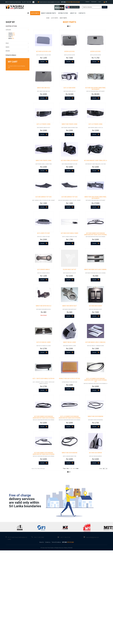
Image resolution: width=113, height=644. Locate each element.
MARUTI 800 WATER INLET (69, 314)
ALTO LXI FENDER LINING (44, 127)
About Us (42, 555)
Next (77, 481)
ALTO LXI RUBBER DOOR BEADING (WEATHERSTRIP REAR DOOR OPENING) (70, 429)
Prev (68, 481)
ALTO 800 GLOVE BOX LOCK (44, 53)
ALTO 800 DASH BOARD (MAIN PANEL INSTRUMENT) (96, 91)
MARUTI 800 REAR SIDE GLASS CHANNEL (95, 277)
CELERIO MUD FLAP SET (69, 277)
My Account (94, 2)
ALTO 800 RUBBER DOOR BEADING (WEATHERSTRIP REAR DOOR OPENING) (44, 429)
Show (101, 481)
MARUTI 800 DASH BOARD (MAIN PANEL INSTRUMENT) (95, 203)
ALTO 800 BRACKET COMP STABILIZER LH (96, 165)
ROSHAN (70, 561)
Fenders (10, 33)
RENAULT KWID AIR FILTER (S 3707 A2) (69, 389)
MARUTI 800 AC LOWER (69, 352)
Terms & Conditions (56, 555)
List (70, 26)
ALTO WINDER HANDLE (44, 277)
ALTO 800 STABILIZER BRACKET (70, 165)
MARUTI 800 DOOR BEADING (70, 465)
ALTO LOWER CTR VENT (44, 240)
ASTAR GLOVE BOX (69, 53)
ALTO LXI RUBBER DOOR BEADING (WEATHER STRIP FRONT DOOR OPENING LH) (96, 391)
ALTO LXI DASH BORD (69, 90)
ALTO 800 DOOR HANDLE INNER (70, 240)
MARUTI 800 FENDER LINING (69, 127)
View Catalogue (72, 7)
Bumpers (11, 35)
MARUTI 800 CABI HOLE (44, 90)
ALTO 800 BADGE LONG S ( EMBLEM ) (95, 352)
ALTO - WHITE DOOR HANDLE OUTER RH (44, 389)
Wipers (10, 39)
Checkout (87, 2)
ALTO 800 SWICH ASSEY (96, 314)
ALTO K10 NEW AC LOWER (44, 352)
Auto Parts (55, 18)
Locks (10, 37)
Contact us (48, 555)
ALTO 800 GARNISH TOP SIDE (44, 202)
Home (48, 18)
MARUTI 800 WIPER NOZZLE (44, 314)
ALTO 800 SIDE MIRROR (95, 465)
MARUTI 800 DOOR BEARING (95, 428)
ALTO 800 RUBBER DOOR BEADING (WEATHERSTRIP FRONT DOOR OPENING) (95, 240)
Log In (100, 2)
